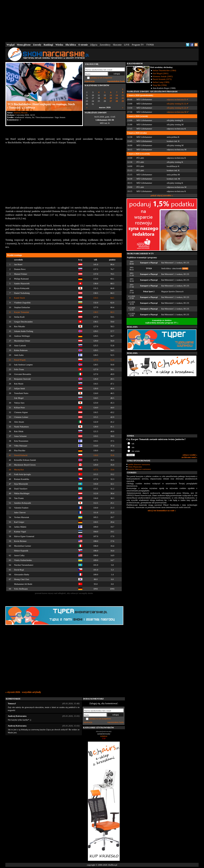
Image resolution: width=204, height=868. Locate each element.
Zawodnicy (105, 45)
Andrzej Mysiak (21, 113)
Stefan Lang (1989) (161, 82)
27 (111, 101)
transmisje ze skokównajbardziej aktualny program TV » (162, 321)
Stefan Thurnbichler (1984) (164, 70)
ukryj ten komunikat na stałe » (162, 510)
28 (117, 101)
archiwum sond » (189, 457)
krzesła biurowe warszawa (139, 469)
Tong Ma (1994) (160, 85)
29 (123, 101)
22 (123, 98)
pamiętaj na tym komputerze (101, 78)
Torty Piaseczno (135, 467)
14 (117, 95)
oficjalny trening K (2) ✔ (178, 108)
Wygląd (11, 45)
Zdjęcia (94, 45)
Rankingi (48, 45)
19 (105, 98)
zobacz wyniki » (190, 455)
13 (111, 95)
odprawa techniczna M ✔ (178, 112)
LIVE (127, 45)
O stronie (83, 45)
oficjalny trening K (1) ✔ (178, 104)
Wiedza (59, 45)
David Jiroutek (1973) (162, 79)
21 (117, 98)
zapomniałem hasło (116, 81)
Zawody (37, 45)
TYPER (150, 45)
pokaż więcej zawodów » (162, 195)
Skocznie (117, 45)
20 (111, 98)
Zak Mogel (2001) (160, 73)
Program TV (138, 45)
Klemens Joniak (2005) (163, 76)
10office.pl (112, 865)
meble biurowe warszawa (139, 464)
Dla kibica (71, 45)
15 (123, 95)
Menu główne (24, 45)
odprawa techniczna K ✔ (178, 99)
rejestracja (90, 81)
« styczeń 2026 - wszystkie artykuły (23, 692)
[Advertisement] (102, 21)
